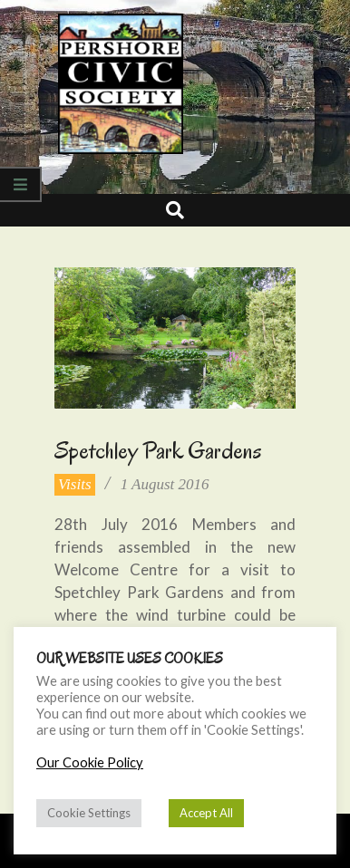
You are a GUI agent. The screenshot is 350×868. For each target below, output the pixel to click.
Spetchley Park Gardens (158, 451)
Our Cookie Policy (90, 762)
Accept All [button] (206, 813)
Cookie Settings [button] (89, 813)
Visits (75, 484)
